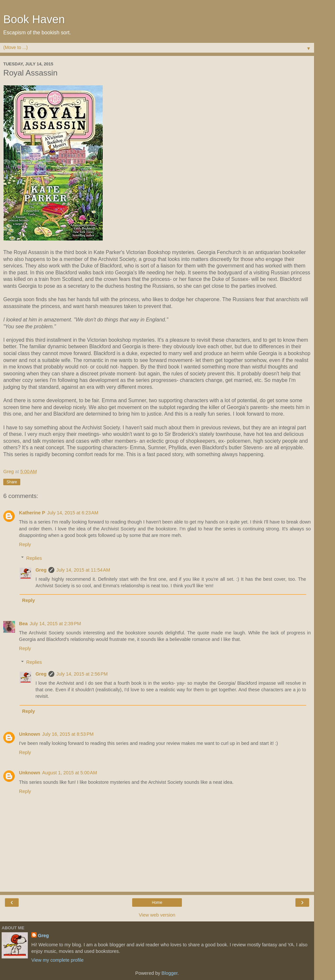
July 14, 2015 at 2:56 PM (82, 674)
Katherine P (32, 513)
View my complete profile (58, 960)
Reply (25, 544)
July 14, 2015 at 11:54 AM (83, 570)
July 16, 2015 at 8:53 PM (68, 734)
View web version (157, 915)
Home (157, 903)
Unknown (30, 734)
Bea (23, 624)
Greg (41, 570)
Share (12, 482)
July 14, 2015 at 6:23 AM (73, 513)
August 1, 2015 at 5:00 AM (70, 773)
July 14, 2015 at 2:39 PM (55, 624)
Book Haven (34, 19)
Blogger (170, 973)
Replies (34, 558)
